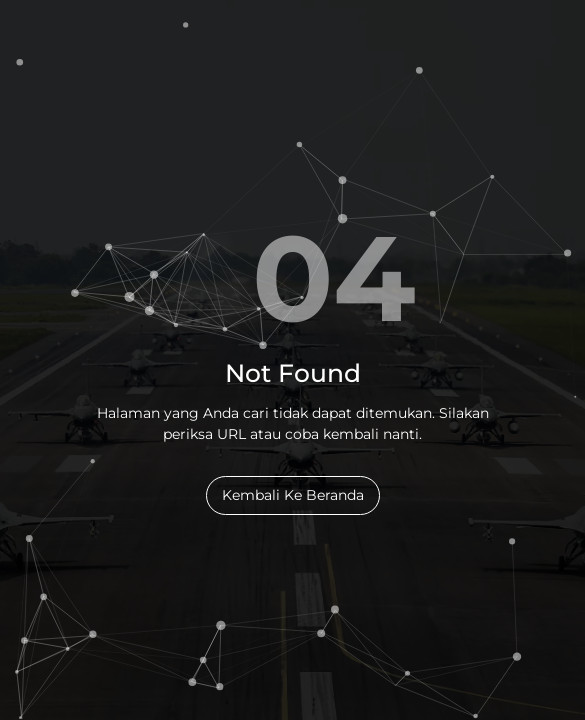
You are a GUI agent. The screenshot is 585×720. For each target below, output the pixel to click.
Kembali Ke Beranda (293, 495)
